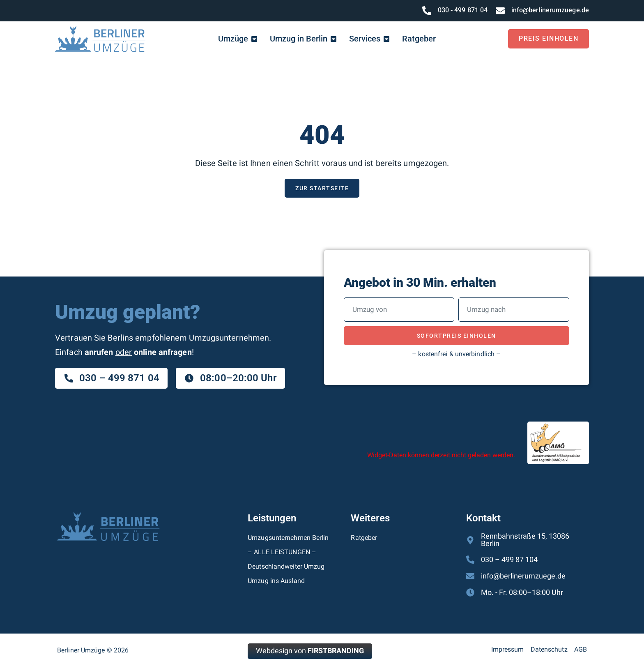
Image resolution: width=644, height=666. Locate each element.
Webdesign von (310, 652)
